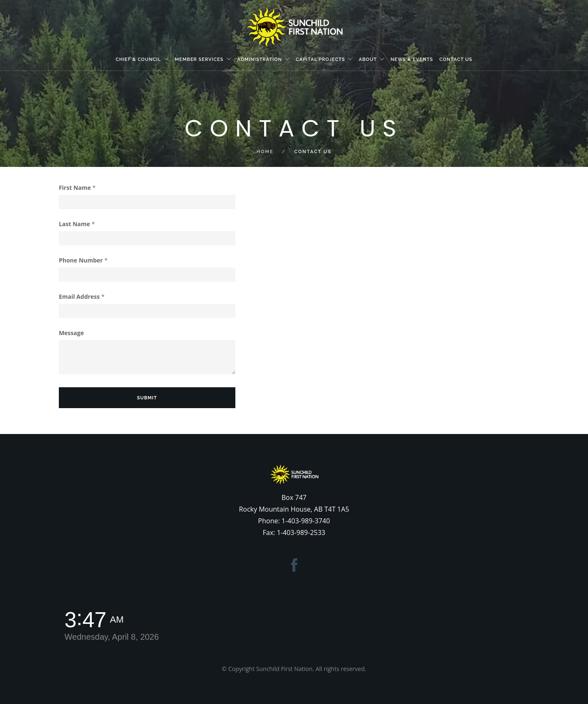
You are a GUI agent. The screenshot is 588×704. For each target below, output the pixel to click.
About (368, 59)
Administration (260, 59)
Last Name (77, 224)
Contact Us (456, 59)
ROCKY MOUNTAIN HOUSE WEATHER (376, 632)
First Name (77, 188)
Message (71, 333)
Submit (147, 398)
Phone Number (83, 260)
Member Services (199, 59)
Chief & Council (138, 59)
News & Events (412, 59)
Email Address (82, 296)
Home (265, 152)
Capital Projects (320, 59)
